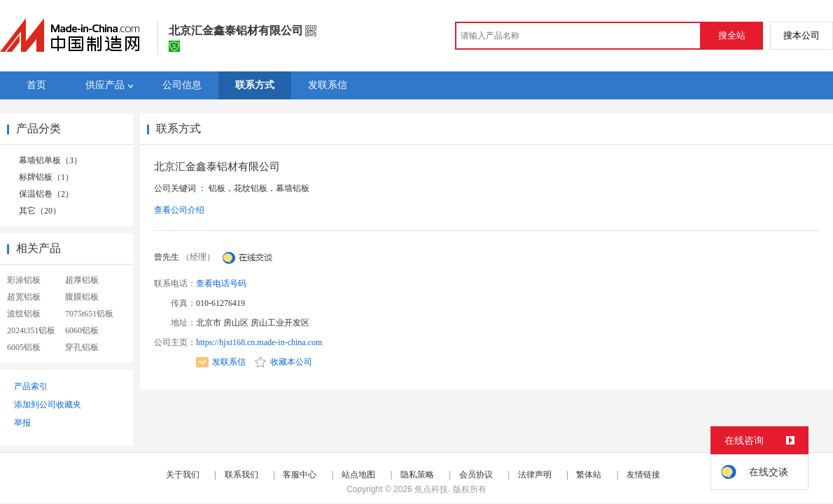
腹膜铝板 (82, 297)
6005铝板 (24, 347)
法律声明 (535, 475)
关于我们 (183, 475)
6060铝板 (82, 330)
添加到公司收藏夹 (48, 405)
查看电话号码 (221, 283)
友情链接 (643, 475)
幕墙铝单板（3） (50, 160)
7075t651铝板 (89, 314)
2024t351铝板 (31, 330)
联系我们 (241, 475)
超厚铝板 (82, 280)
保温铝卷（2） (46, 194)
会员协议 (476, 475)
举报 (22, 423)
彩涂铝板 (24, 280)
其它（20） (40, 211)
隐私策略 (417, 475)
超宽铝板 (24, 297)
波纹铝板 (24, 314)
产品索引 (31, 386)
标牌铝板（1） (46, 177)
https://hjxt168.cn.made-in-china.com (259, 342)
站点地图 (358, 475)
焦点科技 (431, 489)
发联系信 (221, 362)
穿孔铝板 (82, 347)
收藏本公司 (283, 362)
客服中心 (300, 475)
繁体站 (589, 475)
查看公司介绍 (179, 210)
